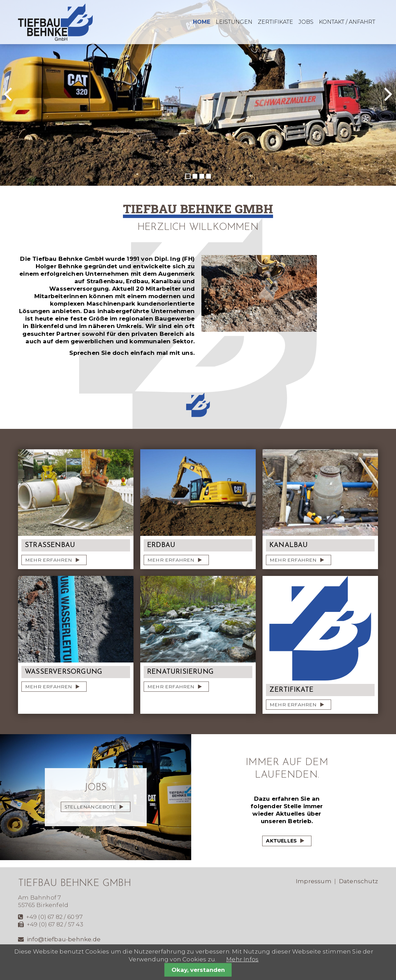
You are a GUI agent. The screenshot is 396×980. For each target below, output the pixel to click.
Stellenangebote (90, 807)
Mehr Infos (242, 959)
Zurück (19, 100)
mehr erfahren (49, 560)
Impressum (314, 881)
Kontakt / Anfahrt (347, 22)
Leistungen (234, 22)
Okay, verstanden (198, 970)
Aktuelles (281, 841)
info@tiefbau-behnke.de (64, 939)
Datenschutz (358, 881)
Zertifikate (275, 22)
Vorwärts (374, 100)
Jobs (306, 22)
